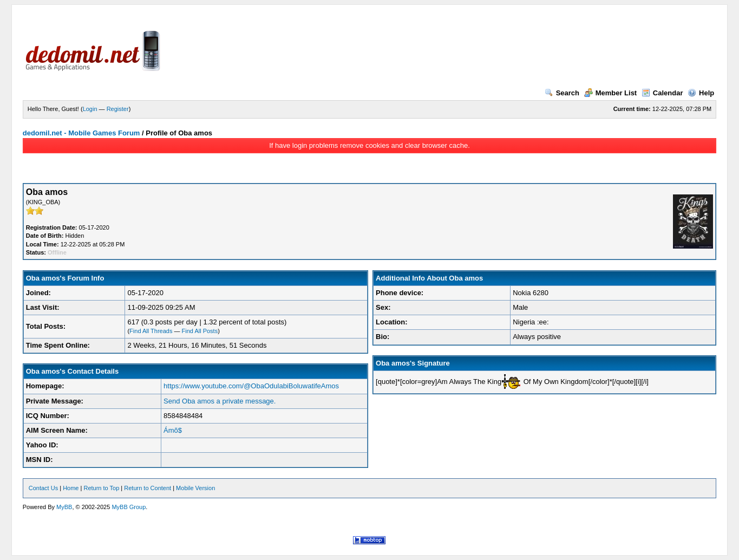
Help (701, 93)
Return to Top (101, 488)
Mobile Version (195, 488)
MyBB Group (129, 507)
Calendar (662, 93)
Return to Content (148, 488)
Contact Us (43, 488)
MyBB (64, 507)
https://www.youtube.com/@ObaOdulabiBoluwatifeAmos (251, 386)
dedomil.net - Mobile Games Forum (81, 133)
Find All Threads (151, 331)
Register (118, 109)
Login (90, 109)
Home (71, 488)
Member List (611, 93)
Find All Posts (200, 331)
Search (562, 93)
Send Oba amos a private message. (220, 401)
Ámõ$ (173, 430)
